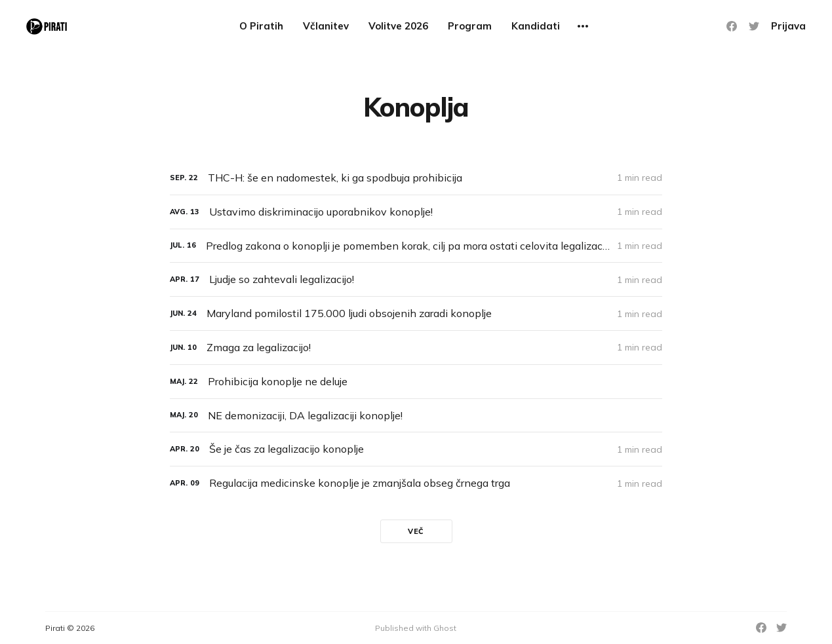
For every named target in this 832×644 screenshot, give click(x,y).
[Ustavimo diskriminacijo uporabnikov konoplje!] (416, 212)
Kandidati (536, 26)
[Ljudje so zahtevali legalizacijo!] (416, 279)
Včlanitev (326, 26)
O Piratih (261, 26)
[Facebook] (732, 26)
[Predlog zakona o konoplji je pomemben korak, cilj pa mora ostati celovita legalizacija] (416, 246)
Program (470, 26)
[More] (583, 26)
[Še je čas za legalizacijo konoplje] (416, 449)
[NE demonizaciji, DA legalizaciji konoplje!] (416, 416)
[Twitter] (754, 26)
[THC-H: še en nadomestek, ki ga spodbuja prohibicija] (416, 178)
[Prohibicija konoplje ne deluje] (416, 382)
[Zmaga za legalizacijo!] (416, 348)
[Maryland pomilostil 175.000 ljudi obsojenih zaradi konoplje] (416, 313)
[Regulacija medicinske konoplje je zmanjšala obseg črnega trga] (416, 483)
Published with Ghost (416, 628)
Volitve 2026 (398, 26)
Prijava (788, 26)
